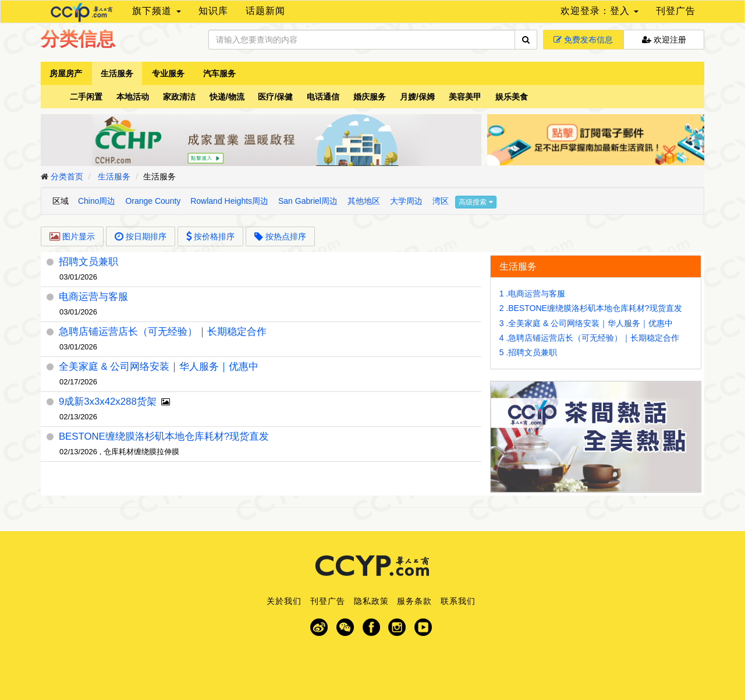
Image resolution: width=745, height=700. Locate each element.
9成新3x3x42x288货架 (108, 402)
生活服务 (117, 73)
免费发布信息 (583, 40)
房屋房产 (66, 73)
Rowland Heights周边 (229, 201)
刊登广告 (676, 11)
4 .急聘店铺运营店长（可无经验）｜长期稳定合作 (590, 338)
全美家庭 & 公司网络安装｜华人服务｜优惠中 (159, 367)
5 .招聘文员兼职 (528, 352)
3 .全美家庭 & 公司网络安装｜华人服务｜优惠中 (586, 323)
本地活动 (133, 97)
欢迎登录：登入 (599, 11)
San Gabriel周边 (308, 201)
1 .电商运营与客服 (533, 294)
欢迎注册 (664, 40)
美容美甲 (465, 97)
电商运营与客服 (93, 297)
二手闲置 (86, 97)
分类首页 (67, 176)
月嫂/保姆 (417, 97)
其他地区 (364, 201)
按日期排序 (141, 236)
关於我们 (284, 601)
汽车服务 (219, 73)
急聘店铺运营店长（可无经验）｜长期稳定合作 (163, 332)
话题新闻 (265, 11)
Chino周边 (97, 201)
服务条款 (414, 601)
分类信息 (78, 39)
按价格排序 (211, 236)
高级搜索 (476, 202)
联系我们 (458, 601)
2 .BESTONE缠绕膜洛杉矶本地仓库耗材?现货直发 (591, 308)
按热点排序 (280, 236)
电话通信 (323, 97)
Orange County (153, 201)
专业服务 (168, 73)
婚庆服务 (370, 97)
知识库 (213, 11)
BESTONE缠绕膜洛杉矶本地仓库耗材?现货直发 (164, 436)
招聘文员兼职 (88, 262)
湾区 (441, 201)
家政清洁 (179, 97)
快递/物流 (227, 97)
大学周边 (406, 201)
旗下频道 (156, 11)
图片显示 (72, 236)
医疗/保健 (275, 97)
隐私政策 (371, 601)
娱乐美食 (512, 97)
